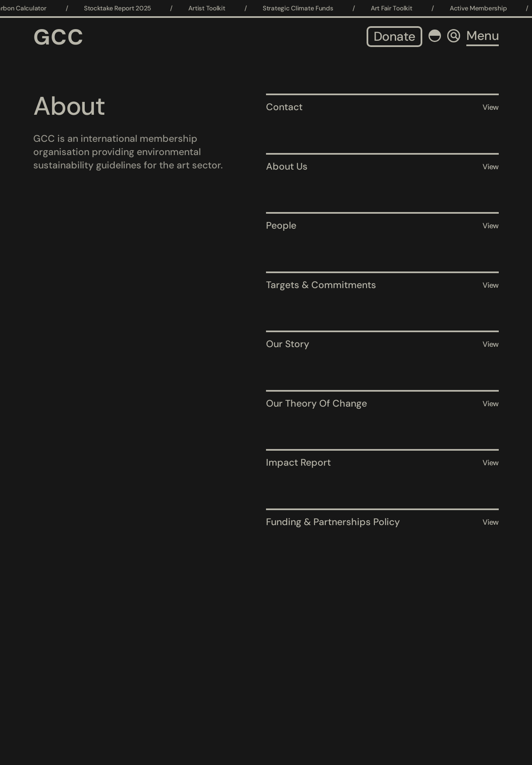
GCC (59, 37)
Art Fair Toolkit (395, 8)
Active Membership (482, 8)
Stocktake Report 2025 (121, 8)
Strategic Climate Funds (301, 8)
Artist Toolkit (210, 8)
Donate (394, 36)
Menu (483, 36)
